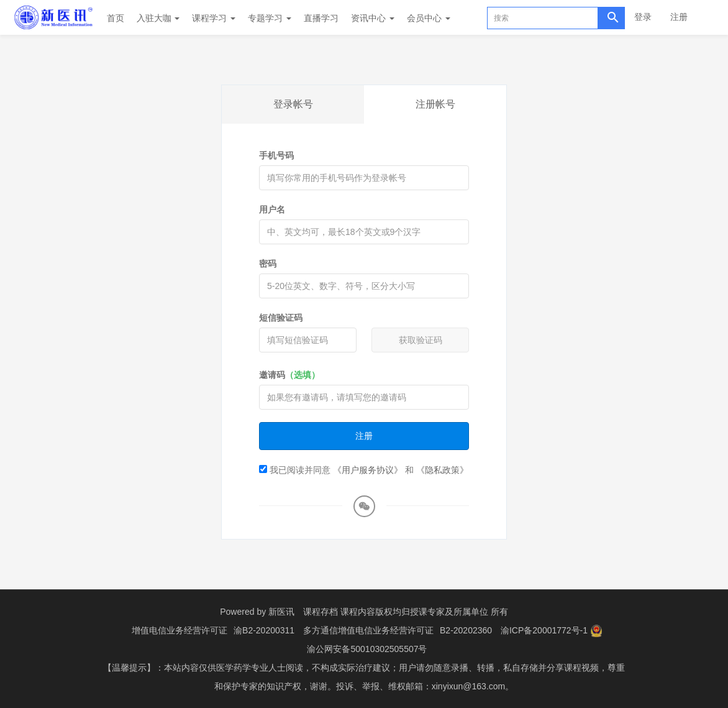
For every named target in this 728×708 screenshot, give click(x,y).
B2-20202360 (466, 630)
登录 (643, 17)
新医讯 (281, 612)
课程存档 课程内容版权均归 (357, 612)
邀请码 (289, 375)
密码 (268, 264)
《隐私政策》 (442, 470)
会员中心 (429, 18)
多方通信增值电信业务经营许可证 (368, 630)
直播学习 (321, 18)
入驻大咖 (158, 18)
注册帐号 (435, 104)
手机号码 (276, 155)
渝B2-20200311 (264, 630)
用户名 (272, 209)
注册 (679, 17)
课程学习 (214, 18)
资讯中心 (373, 18)
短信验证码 (281, 318)
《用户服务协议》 (368, 470)
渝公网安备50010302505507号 (367, 649)
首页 (116, 18)
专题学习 (270, 18)
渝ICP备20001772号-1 (544, 630)
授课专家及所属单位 (449, 612)
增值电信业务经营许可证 (180, 630)
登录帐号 (293, 104)
